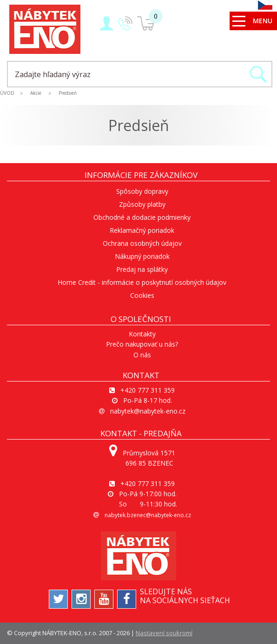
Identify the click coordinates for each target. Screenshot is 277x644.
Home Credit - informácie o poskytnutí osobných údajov (142, 282)
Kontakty (142, 334)
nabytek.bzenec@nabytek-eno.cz (148, 515)
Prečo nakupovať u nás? (142, 344)
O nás (142, 355)
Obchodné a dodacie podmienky (142, 217)
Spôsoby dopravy (142, 191)
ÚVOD (7, 93)
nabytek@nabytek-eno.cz (148, 411)
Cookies (142, 295)
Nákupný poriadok (142, 256)
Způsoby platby (142, 204)
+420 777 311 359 (148, 390)
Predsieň (68, 93)
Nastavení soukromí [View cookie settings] (164, 633)
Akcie (36, 93)
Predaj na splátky (142, 269)
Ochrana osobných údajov (142, 243)
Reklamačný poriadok (142, 230)
